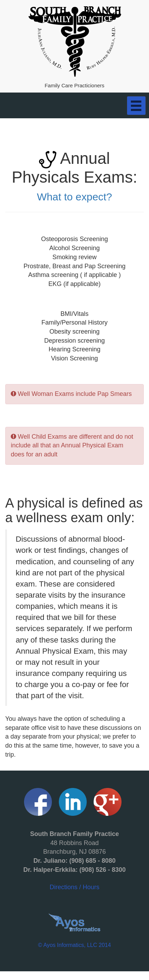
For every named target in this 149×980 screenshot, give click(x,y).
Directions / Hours (74, 860)
